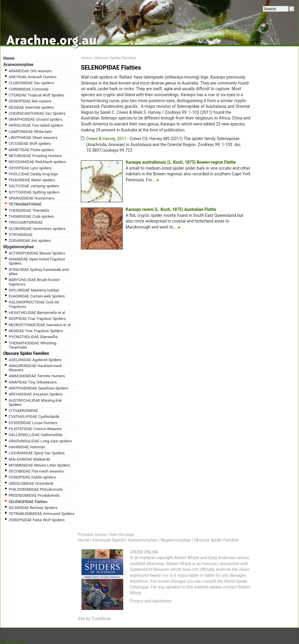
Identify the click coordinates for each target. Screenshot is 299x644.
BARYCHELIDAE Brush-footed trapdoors (34, 282)
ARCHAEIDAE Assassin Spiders (36, 394)
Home (9, 58)
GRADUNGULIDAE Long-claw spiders (40, 441)
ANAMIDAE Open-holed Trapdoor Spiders (37, 261)
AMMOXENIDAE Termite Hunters (37, 376)
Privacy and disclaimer (151, 601)
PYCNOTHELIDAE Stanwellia (33, 337)
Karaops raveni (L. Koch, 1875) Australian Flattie (171, 209)
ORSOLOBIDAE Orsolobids (31, 483)
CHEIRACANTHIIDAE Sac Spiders (37, 113)
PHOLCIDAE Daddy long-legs (33, 174)
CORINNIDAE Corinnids (29, 89)
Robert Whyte (187, 558)
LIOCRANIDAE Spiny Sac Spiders (37, 453)
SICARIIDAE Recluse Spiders (33, 508)
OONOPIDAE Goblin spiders (32, 477)
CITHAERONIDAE (23, 411)
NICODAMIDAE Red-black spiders (37, 162)
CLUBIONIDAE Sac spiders (31, 83)
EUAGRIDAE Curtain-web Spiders (37, 296)
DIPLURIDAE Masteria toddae (34, 290)
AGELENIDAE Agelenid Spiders (35, 360)
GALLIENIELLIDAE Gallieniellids (36, 435)
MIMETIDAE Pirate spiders (31, 150)
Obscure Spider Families (26, 353)
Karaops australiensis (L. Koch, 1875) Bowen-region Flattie (181, 162)
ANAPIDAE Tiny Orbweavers (33, 382)
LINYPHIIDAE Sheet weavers (33, 138)
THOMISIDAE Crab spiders (31, 216)
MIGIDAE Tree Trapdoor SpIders (36, 331)
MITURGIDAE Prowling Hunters (35, 156)
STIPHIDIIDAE (21, 235)
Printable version (92, 535)
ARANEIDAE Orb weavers (30, 71)
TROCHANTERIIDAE (26, 222)
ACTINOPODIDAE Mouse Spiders (37, 253)
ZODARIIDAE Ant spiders (30, 241)
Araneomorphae (18, 65)
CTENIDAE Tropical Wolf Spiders (36, 95)
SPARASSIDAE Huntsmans (31, 198)
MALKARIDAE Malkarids (29, 459)
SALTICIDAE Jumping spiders (34, 186)
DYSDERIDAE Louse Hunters (33, 423)
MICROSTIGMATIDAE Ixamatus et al (40, 325)
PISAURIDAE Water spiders (32, 180)
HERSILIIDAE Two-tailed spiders (36, 125)
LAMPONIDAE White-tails (30, 132)
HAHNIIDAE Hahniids (27, 447)
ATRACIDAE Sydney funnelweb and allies (39, 272)
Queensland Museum (149, 569)
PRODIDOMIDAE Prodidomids (34, 495)
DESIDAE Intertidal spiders (31, 107)
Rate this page (122, 535)
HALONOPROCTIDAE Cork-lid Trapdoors (34, 304)
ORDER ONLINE (144, 552)
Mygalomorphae (19, 247)
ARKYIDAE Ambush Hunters (33, 77)
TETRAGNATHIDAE (25, 204)
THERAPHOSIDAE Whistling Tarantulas (33, 345)
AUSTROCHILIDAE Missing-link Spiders (35, 402)
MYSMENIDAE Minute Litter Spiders (39, 465)
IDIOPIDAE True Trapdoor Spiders (37, 319)
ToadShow (101, 619)
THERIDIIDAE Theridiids (29, 210)
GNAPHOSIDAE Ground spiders (36, 119)
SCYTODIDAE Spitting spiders (34, 192)
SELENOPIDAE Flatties (28, 502)
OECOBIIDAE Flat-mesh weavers (36, 471)
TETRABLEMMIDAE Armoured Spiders (41, 514)
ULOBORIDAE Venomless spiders (37, 229)
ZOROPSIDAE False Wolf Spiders (37, 520)
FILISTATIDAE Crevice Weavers (35, 429)
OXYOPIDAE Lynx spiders (30, 168)
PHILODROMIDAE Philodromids (36, 489)
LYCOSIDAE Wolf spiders (30, 144)
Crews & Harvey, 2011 (106, 139)
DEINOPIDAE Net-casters (30, 101)
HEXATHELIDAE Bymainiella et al (37, 313)
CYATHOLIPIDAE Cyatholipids (34, 417)
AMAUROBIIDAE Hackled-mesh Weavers (35, 368)
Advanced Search (108, 540)
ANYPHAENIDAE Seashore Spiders (38, 388)
